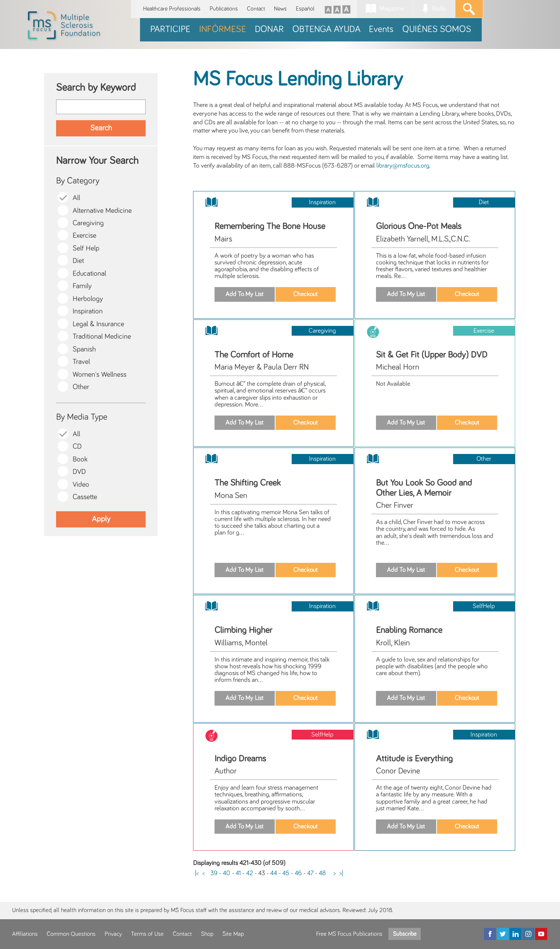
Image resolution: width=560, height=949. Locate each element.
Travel (81, 362)
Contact (256, 9)
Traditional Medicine (102, 337)
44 (274, 873)
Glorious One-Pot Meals (419, 226)
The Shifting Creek (248, 483)
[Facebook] (490, 934)
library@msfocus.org (403, 166)
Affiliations (25, 934)
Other (81, 387)
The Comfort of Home (254, 355)
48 (322, 873)
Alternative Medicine (102, 211)
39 (214, 873)
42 (250, 873)
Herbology (88, 299)
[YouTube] (541, 934)
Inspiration (88, 311)
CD (77, 447)
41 (238, 873)
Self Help (86, 248)
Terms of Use (147, 934)
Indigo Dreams (240, 759)
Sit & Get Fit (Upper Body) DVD (432, 355)
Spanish (84, 349)
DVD (79, 472)
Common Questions (71, 934)
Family (82, 286)
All (76, 198)
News (280, 9)
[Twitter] (503, 934)
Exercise (84, 236)
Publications (224, 9)
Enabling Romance (409, 630)
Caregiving (88, 223)
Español (305, 9)
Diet (78, 261)
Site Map (233, 934)
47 (310, 873)
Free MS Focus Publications (349, 934)
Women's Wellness (100, 375)
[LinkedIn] (516, 934)
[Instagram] (528, 934)
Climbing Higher (243, 630)
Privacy (113, 934)
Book (80, 459)
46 (298, 873)
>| (341, 873)
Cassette (85, 497)
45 (286, 873)
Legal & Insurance (98, 324)
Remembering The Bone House (270, 226)
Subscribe (405, 934)
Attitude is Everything (414, 759)
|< (197, 873)
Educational (89, 274)
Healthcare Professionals (172, 9)
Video (81, 485)
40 (227, 873)
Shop (207, 934)
